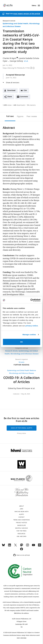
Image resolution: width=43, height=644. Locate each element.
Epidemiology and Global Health (16, 24)
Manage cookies (29, 335)
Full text (10, 116)
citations (31, 105)
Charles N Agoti (9, 58)
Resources (21, 534)
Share (10, 97)
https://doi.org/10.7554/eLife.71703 (16, 68)
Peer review (32, 116)
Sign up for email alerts (22, 428)
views (7, 105)
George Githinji (16, 61)
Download (11, 91)
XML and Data (21, 536)
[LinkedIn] (10, 546)
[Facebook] (22, 550)
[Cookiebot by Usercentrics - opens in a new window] (31, 300)
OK (21, 342)
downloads (19, 105)
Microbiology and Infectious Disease (25, 354)
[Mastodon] (22, 546)
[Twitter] (15, 546)
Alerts (21, 514)
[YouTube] (33, 546)
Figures (20, 116)
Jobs (21, 509)
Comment (25, 97)
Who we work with (21, 512)
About (22, 506)
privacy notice (32, 326)
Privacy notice (21, 433)
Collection (16, 394)
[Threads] (40, 546)
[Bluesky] (3, 546)
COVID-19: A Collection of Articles (21, 380)
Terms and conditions (21, 520)
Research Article (9, 21)
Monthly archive (22, 528)
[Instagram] (28, 546)
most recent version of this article (27, 14)
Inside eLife (21, 525)
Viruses (21, 362)
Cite (25, 91)
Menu (34, 6)
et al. (26, 61)
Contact (21, 517)
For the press (21, 531)
